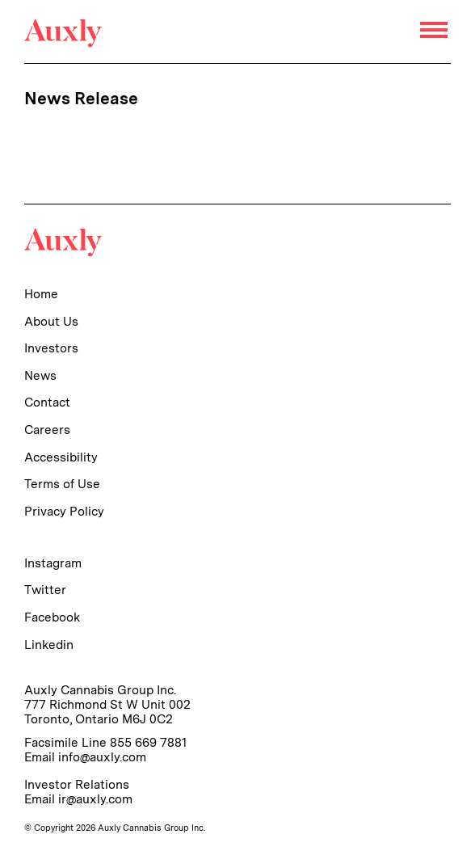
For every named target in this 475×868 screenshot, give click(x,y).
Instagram (53, 563)
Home (41, 294)
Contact (47, 402)
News (40, 375)
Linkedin (49, 645)
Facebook (52, 617)
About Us (51, 321)
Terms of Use (62, 484)
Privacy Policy (64, 511)
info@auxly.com (102, 757)
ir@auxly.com (95, 799)
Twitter (45, 590)
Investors (51, 348)
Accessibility (61, 457)
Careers (47, 430)
